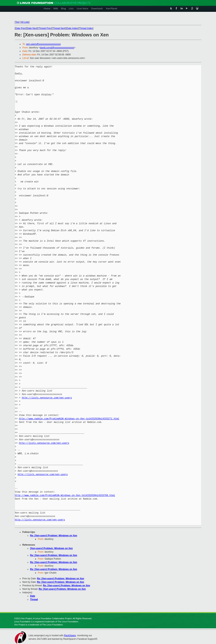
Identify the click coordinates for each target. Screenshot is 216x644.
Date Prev (20, 28)
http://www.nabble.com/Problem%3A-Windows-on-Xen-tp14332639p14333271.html (69, 419)
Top (17, 22)
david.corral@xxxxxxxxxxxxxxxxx (57, 48)
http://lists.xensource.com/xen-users (47, 398)
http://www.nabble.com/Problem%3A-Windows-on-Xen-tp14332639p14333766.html (65, 495)
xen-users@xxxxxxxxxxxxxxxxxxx (43, 44)
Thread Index (86, 28)
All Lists (25, 22)
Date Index (72, 28)
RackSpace (70, 635)
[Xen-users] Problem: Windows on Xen (52, 548)
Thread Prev (45, 28)
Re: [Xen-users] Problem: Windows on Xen (54, 536)
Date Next (32, 28)
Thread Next (59, 28)
